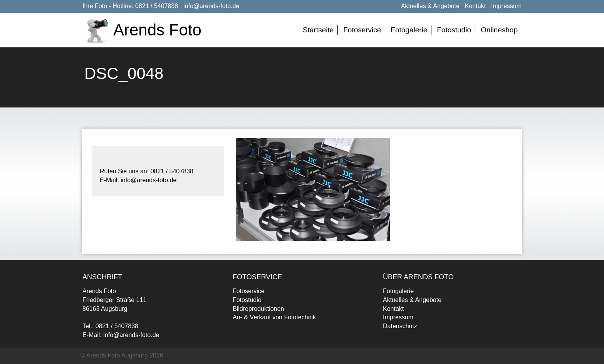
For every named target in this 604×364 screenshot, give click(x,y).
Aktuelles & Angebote (430, 6)
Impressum (506, 6)
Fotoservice (362, 30)
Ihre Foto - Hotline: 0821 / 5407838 (130, 6)
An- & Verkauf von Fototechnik (274, 317)
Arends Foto (157, 30)
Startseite (318, 30)
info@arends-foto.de (211, 6)
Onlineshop (499, 30)
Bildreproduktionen (258, 309)
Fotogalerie (409, 30)
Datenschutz (400, 326)
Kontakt (475, 6)
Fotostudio (454, 30)
